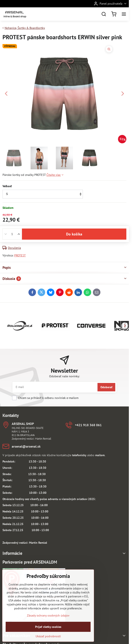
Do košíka (74, 236)
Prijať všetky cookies (48, 634)
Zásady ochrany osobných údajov (48, 622)
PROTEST (20, 255)
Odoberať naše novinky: (64, 376)
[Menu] (124, 14)
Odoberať (106, 387)
